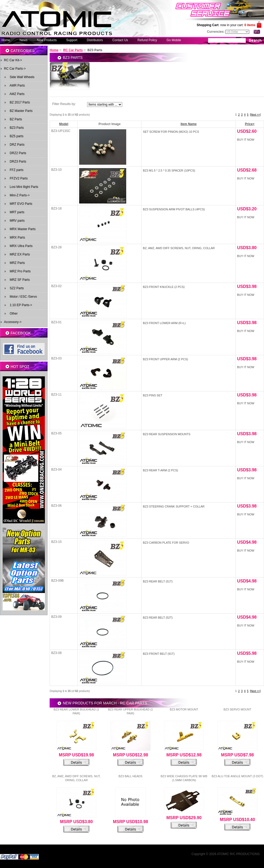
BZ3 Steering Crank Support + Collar (174, 506)
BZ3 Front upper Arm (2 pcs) (165, 359)
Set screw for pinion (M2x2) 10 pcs (171, 132)
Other (13, 314)
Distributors (95, 40)
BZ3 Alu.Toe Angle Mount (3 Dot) (237, 776)
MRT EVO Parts (20, 204)
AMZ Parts (16, 94)
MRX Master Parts (22, 229)
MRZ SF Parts (19, 280)
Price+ (250, 124)
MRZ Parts (16, 263)
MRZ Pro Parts (19, 271)
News (23, 40)
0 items (250, 25)
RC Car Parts (73, 50)
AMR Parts (16, 86)
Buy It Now (246, 140)
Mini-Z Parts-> (19, 195)
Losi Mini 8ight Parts (23, 187)
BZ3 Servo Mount (237, 709)
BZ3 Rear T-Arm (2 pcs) (160, 470)
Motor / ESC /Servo (22, 297)
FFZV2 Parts (18, 178)
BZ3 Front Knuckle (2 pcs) (164, 287)
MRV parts (16, 221)
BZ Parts (15, 119)
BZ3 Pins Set (152, 395)
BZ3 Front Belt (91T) (159, 654)
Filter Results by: (64, 104)
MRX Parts (16, 238)
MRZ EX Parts (19, 254)
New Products (47, 40)
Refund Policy (147, 40)
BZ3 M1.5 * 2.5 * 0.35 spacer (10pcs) (169, 170)
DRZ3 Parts (17, 162)
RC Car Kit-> (13, 60)
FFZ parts (16, 170)
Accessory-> (13, 322)
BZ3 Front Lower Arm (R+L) (164, 323)
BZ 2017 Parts (19, 102)
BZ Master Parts (20, 111)
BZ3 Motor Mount (184, 709)
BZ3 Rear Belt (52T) (158, 618)
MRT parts (16, 212)
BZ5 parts (16, 136)
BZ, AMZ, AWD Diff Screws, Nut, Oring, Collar (179, 248)
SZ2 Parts (16, 288)
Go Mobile (174, 40)
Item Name (189, 124)
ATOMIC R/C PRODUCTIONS (238, 854)
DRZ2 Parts (17, 153)
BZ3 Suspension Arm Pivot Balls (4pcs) (174, 209)
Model (64, 124)
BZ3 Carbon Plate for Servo (166, 543)
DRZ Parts (16, 145)
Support (72, 40)
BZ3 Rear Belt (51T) (158, 581)
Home (6, 40)
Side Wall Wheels (21, 77)
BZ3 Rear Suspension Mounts (167, 434)
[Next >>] (255, 115)
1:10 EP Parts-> (20, 305)
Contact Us (120, 40)
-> (15, 69)
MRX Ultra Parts (20, 246)
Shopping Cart (208, 25)
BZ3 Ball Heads (131, 776)
